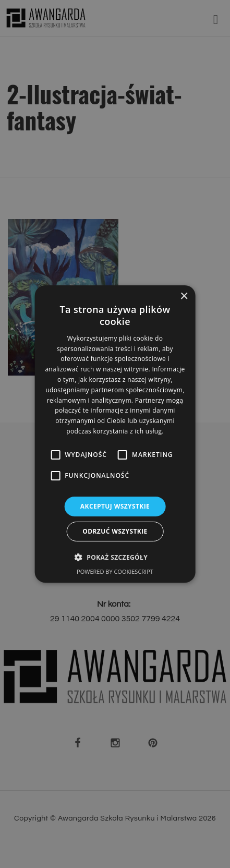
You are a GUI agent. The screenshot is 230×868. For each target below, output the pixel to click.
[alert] (115, 434)
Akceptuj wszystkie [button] (115, 506)
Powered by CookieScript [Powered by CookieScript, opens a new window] (115, 571)
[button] (115, 557)
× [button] (184, 297)
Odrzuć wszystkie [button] (115, 531)
